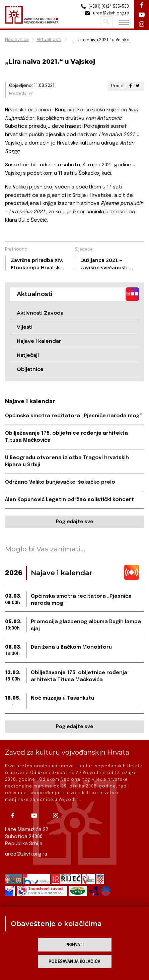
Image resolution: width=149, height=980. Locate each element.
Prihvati (74, 945)
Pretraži (106, 22)
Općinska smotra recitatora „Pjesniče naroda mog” (73, 416)
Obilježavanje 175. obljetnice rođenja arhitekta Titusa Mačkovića (66, 437)
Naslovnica (17, 40)
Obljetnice (30, 369)
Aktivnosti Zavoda (40, 313)
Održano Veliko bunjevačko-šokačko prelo (60, 482)
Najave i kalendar (39, 341)
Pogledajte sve (74, 522)
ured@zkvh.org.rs (26, 854)
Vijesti (25, 327)
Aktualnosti (49, 40)
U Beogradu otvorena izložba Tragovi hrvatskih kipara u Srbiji (67, 461)
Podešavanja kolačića (74, 962)
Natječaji (28, 355)
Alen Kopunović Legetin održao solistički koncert (69, 500)
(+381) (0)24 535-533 (104, 7)
